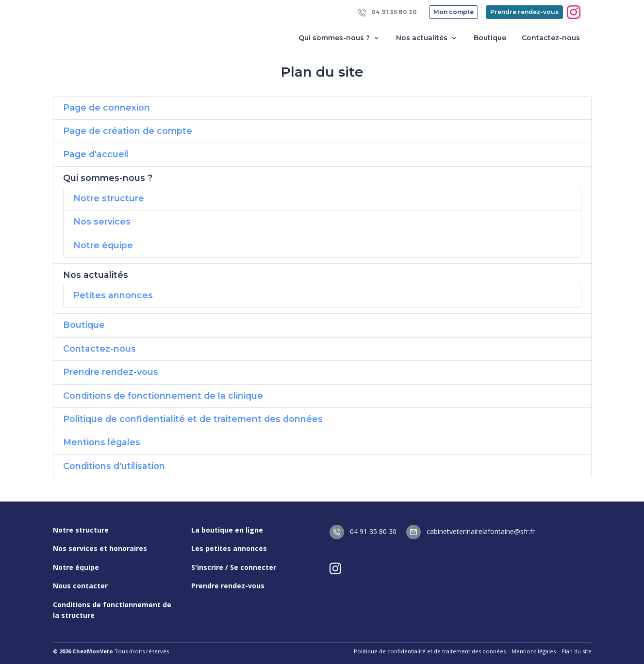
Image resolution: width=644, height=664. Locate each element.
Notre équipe (103, 245)
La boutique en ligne (227, 530)
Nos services (102, 221)
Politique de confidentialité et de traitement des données (193, 419)
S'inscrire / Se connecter (234, 567)
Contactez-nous (551, 38)
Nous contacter (80, 586)
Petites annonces (113, 295)
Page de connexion (107, 107)
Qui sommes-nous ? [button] (339, 38)
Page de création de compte (128, 131)
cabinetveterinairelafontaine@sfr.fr (471, 531)
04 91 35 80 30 (388, 12)
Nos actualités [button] (427, 38)
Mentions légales (102, 442)
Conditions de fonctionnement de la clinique (163, 396)
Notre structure (109, 198)
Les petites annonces (229, 548)
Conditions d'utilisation (114, 466)
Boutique (490, 38)
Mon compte (454, 12)
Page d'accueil (96, 154)
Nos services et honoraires (100, 548)
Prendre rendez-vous (524, 12)
